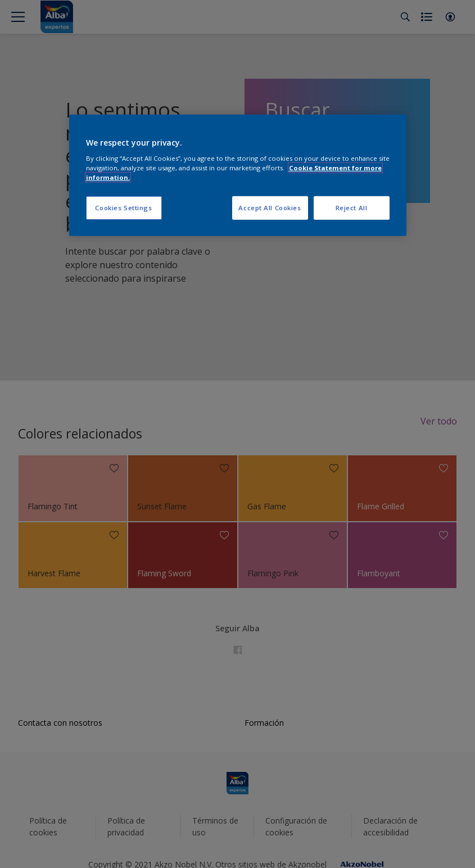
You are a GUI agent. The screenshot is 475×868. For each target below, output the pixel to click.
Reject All (352, 208)
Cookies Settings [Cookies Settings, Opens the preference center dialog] (123, 208)
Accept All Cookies (270, 208)
